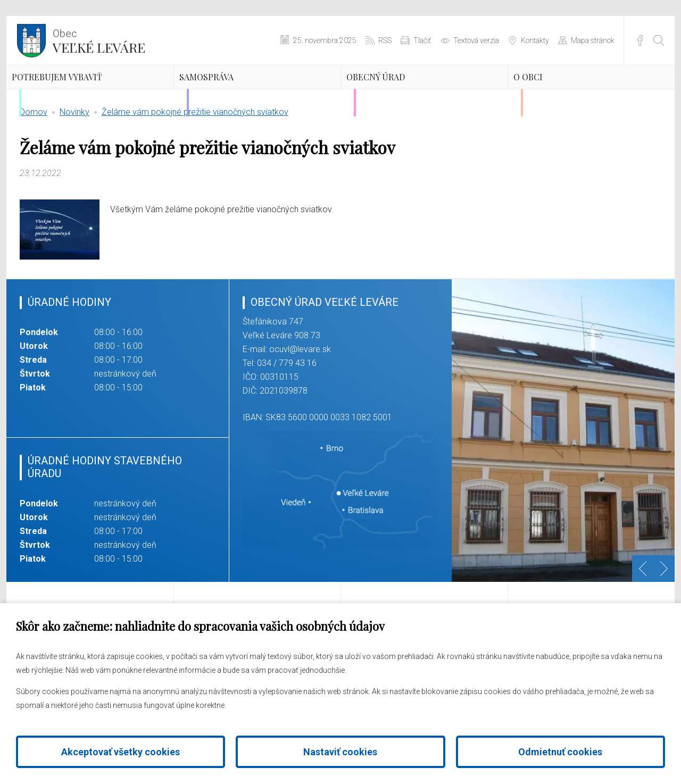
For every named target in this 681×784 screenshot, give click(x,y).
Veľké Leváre (99, 40)
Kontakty (535, 40)
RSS (385, 40)
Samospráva (237, 93)
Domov (34, 162)
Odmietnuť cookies (560, 752)
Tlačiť (422, 40)
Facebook (640, 40)
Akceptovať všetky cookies (121, 752)
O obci (551, 93)
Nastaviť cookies (340, 752)
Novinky (74, 162)
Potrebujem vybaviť (69, 102)
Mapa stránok (593, 40)
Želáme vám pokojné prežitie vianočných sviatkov (195, 162)
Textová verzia (476, 40)
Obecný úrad (407, 93)
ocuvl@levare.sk (300, 399)
